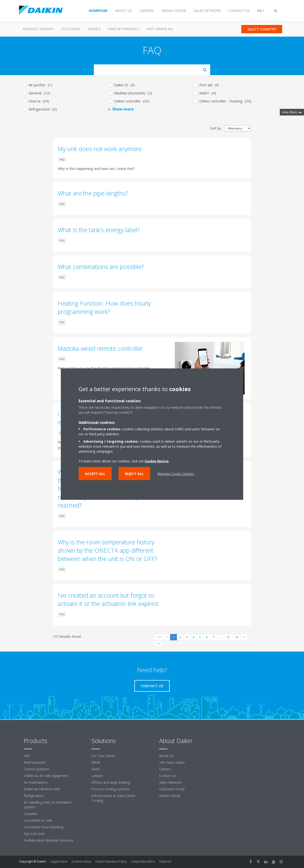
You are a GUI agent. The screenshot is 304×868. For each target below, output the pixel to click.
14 (236, 637)
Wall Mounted (34, 762)
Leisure (97, 776)
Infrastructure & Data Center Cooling (114, 798)
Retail (96, 762)
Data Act (165, 861)
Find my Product (124, 29)
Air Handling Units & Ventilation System (48, 805)
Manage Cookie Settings (176, 473)
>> (159, 643)
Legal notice (59, 861)
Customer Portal (172, 789)
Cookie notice (81, 861)
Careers (165, 769)
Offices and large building (111, 782)
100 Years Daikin (172, 762)
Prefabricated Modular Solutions (49, 840)
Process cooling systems (111, 789)
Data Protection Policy (111, 861)
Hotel (96, 769)
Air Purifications (36, 782)
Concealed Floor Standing (43, 827)
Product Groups (38, 29)
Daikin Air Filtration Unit (42, 789)
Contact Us (168, 776)
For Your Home (103, 756)
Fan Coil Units (34, 834)
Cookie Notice (157, 461)
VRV (27, 756)
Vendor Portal (170, 796)
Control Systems (36, 769)
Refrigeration (34, 796)
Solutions (71, 29)
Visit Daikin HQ (160, 29)
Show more (123, 109)
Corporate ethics (143, 861)
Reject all (134, 473)
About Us (166, 756)
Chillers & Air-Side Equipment (46, 776)
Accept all (95, 473)
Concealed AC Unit (38, 820)
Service (94, 29)
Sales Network (170, 782)
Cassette (31, 814)
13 (228, 637)
